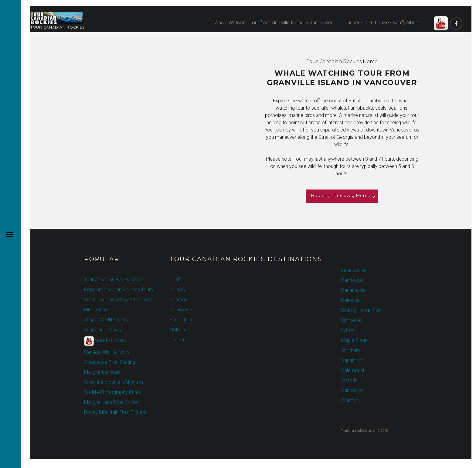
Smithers (351, 350)
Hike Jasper (97, 310)
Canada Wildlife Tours (107, 352)
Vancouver (353, 390)
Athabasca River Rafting (110, 362)
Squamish (352, 360)
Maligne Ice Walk (102, 372)
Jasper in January (103, 330)
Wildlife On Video (107, 341)
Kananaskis (353, 290)
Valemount (353, 370)
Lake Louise (354, 270)
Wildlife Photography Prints (112, 392)
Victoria (349, 380)
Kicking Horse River (362, 310)
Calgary (178, 290)
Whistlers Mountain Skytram (114, 382)
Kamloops (352, 280)
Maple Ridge (354, 340)
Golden (177, 330)
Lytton (348, 330)
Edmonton (181, 320)
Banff (175, 280)
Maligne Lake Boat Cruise (111, 402)
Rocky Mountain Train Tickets (115, 412)
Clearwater (181, 310)
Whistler (350, 400)
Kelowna (350, 300)
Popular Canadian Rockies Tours (119, 290)
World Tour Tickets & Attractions (118, 300)
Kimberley (352, 320)
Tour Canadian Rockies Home (116, 280)
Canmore (180, 300)
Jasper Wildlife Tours (106, 320)
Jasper (177, 340)
